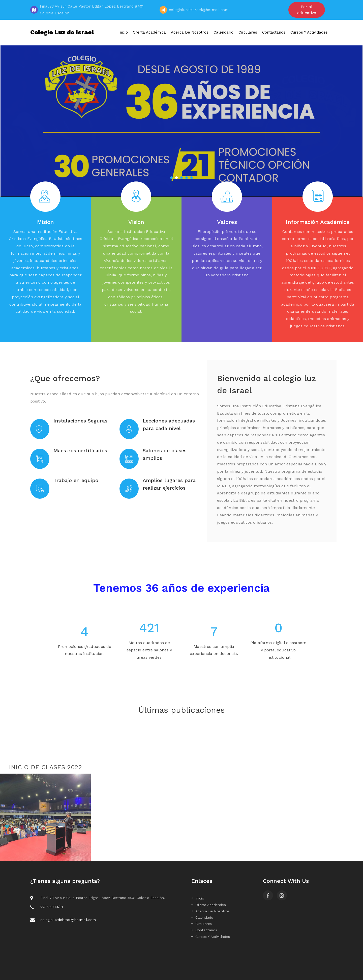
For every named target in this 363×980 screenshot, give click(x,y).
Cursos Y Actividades (309, 32)
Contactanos (274, 32)
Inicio (123, 32)
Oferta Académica (149, 32)
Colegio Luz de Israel (62, 32)
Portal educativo (307, 10)
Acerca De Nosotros (190, 32)
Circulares (248, 32)
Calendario (223, 32)
